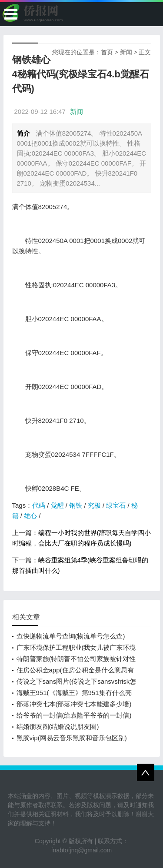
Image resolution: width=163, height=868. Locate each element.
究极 (94, 505)
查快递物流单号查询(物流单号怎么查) (71, 636)
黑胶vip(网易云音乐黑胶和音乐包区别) (72, 738)
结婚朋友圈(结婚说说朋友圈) (58, 727)
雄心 (30, 516)
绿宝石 (116, 505)
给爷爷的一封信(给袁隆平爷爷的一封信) (74, 715)
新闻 (126, 52)
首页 (107, 52)
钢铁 (76, 505)
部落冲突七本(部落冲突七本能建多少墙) (74, 704)
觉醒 (57, 505)
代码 (39, 505)
